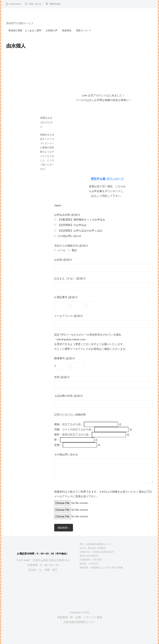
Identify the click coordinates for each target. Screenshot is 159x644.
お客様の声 (52, 30)
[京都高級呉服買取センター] (43, 589)
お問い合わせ (35, 4)
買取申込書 (55, 4)
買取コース (82, 30)
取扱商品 (67, 30)
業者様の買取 (16, 30)
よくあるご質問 (33, 30)
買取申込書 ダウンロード (107, 179)
